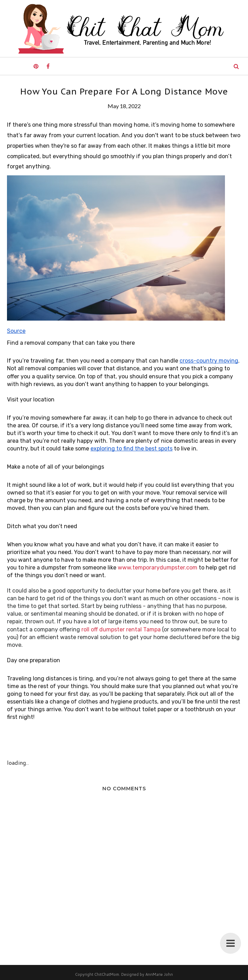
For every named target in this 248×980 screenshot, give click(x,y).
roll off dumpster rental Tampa (121, 629)
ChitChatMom (107, 974)
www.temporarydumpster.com (158, 568)
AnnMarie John (159, 974)
